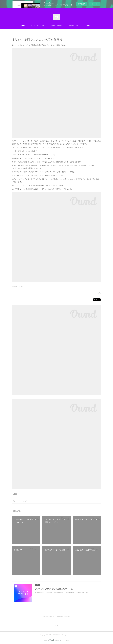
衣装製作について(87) (17, 286)
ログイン (95, 4)
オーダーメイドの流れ (38, 25)
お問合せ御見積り (57, 25)
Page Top (56, 626)
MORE (88, 25)
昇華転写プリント (74, 25)
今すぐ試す (81, 4)
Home (23, 25)
